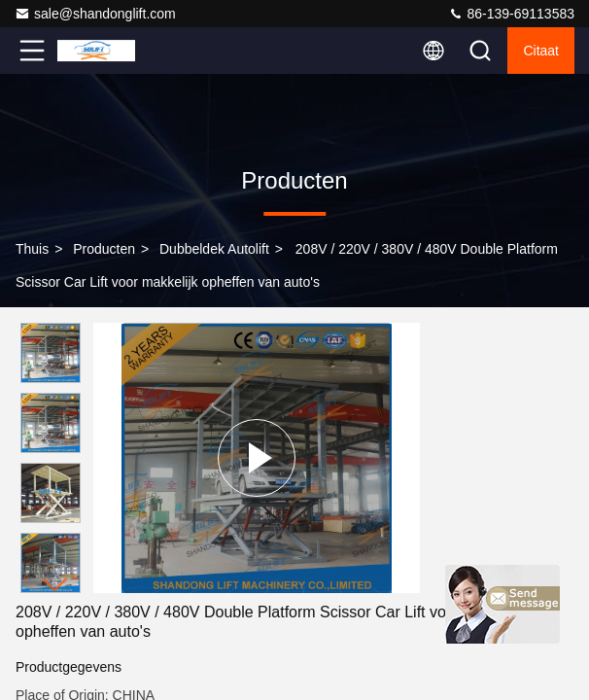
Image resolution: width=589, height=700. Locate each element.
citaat (541, 51)
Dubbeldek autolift (214, 249)
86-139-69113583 (511, 14)
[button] (55, 585)
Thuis (32, 249)
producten (104, 249)
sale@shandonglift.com (95, 14)
